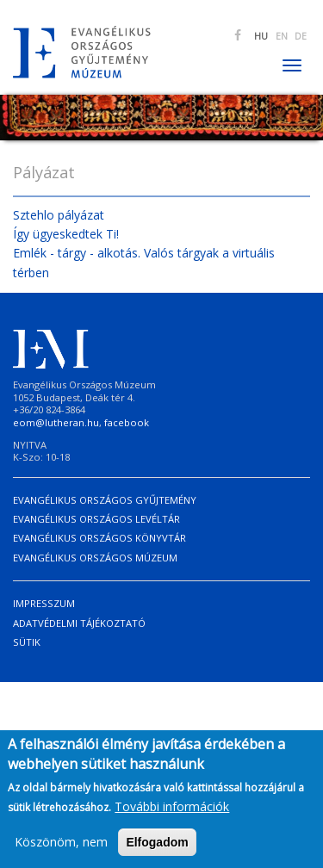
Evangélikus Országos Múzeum (95, 558)
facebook (127, 422)
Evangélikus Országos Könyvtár (99, 538)
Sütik (27, 642)
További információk (172, 811)
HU (261, 36)
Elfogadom (157, 846)
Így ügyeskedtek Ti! (66, 234)
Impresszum (44, 603)
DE (301, 36)
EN (282, 36)
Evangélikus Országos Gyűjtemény (105, 500)
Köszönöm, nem (61, 846)
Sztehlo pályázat (59, 215)
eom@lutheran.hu (56, 422)
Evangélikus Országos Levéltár (96, 519)
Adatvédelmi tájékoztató (79, 623)
